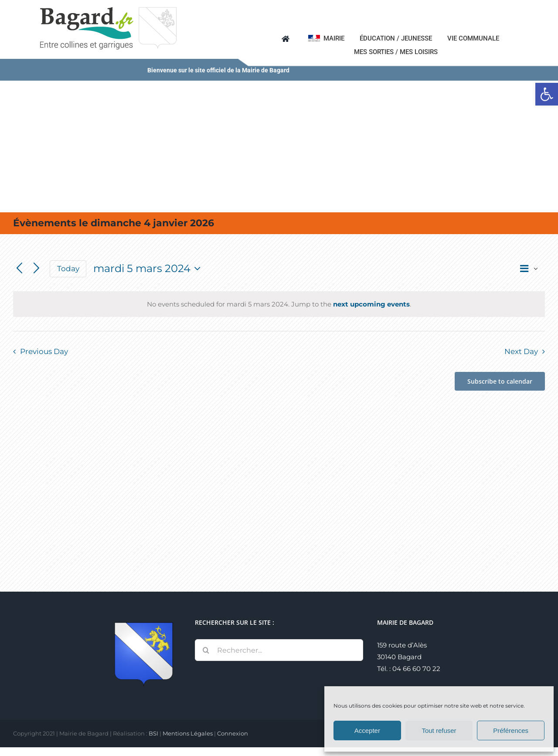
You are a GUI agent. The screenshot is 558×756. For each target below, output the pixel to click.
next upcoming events (371, 304)
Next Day (521, 351)
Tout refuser (439, 730)
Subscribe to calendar (500, 381)
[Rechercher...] (279, 650)
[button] (547, 94)
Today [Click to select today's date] (68, 269)
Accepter (367, 730)
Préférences (511, 730)
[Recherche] (206, 650)
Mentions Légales (188, 733)
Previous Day (44, 351)
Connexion (233, 733)
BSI (153, 733)
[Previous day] (19, 269)
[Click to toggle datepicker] (149, 269)
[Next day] (36, 269)
